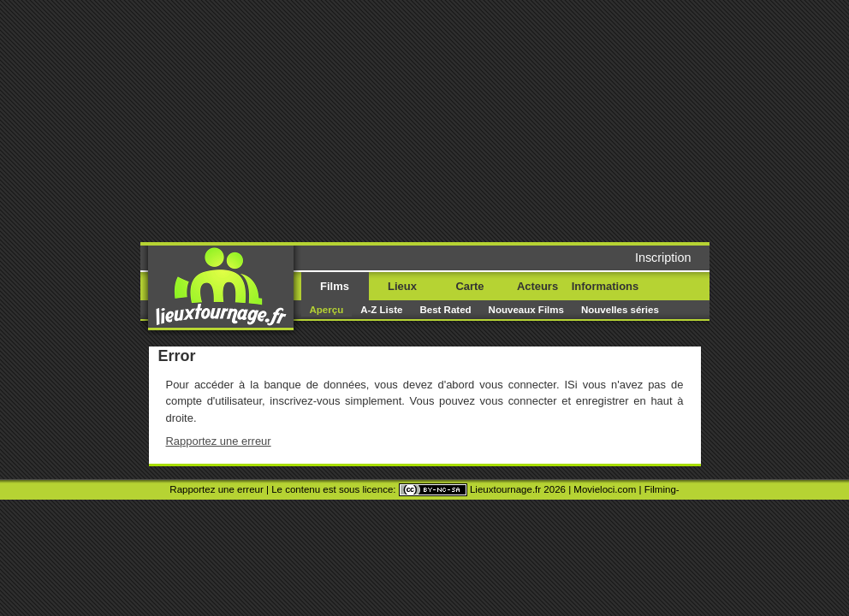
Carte (469, 286)
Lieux (402, 286)
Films (335, 286)
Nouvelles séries (620, 310)
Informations (605, 286)
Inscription (663, 258)
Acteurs (537, 286)
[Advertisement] (472, 120)
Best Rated (445, 310)
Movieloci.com (605, 489)
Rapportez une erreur (219, 441)
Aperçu (327, 310)
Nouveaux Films (526, 310)
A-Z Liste (381, 310)
